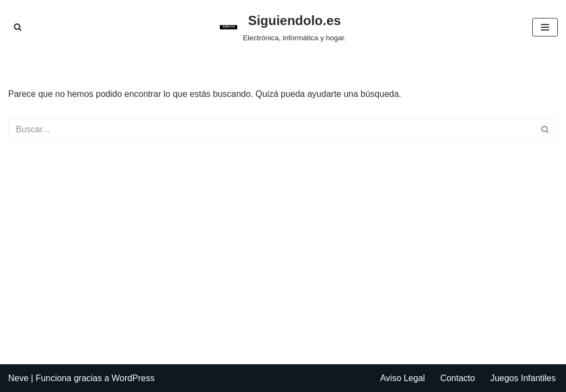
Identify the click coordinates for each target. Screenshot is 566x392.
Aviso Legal (402, 378)
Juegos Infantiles (523, 378)
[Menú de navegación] (545, 27)
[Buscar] (18, 27)
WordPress (133, 378)
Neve (18, 378)
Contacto (458, 378)
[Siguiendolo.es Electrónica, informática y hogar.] (283, 27)
